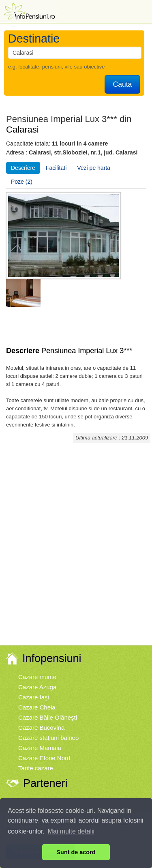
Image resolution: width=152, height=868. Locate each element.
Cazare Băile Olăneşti (48, 717)
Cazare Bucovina (41, 728)
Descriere (23, 168)
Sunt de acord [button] (76, 852)
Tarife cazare (36, 768)
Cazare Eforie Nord (44, 758)
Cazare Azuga (37, 687)
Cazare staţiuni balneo (48, 738)
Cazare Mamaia (40, 748)
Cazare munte (37, 677)
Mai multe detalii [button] (71, 831)
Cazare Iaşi (34, 697)
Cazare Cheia (37, 707)
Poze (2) (22, 182)
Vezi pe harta (94, 168)
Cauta (123, 84)
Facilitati (56, 168)
